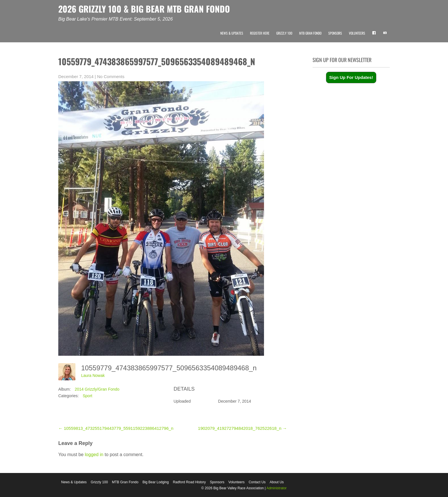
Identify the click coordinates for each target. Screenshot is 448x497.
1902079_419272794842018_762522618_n (242, 428)
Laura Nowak (93, 375)
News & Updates (232, 33)
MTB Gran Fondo (310, 33)
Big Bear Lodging (156, 482)
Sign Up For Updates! (351, 77)
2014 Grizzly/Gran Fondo (97, 389)
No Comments (111, 76)
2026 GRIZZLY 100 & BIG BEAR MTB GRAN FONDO (144, 9)
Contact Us (257, 482)
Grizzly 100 (284, 33)
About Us (277, 482)
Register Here (260, 33)
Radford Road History (189, 482)
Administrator (276, 488)
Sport (87, 396)
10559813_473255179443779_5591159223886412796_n (116, 428)
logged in (94, 455)
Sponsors (335, 33)
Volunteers (357, 33)
